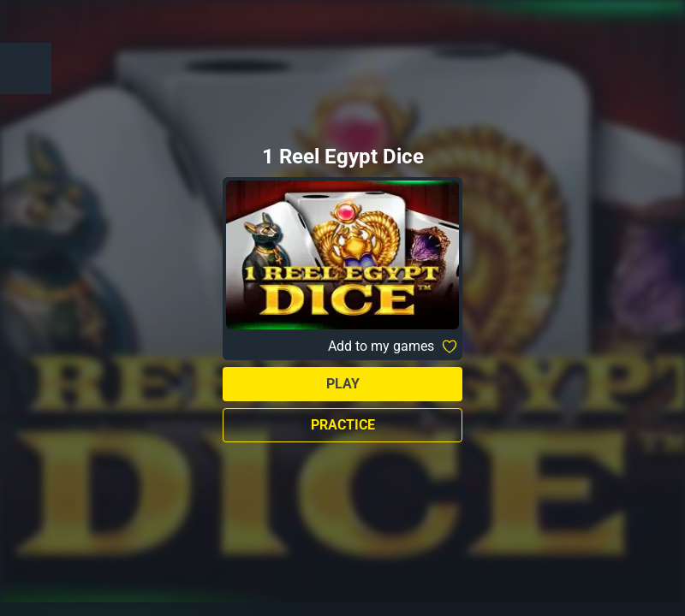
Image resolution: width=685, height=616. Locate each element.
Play (343, 384)
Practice (343, 425)
